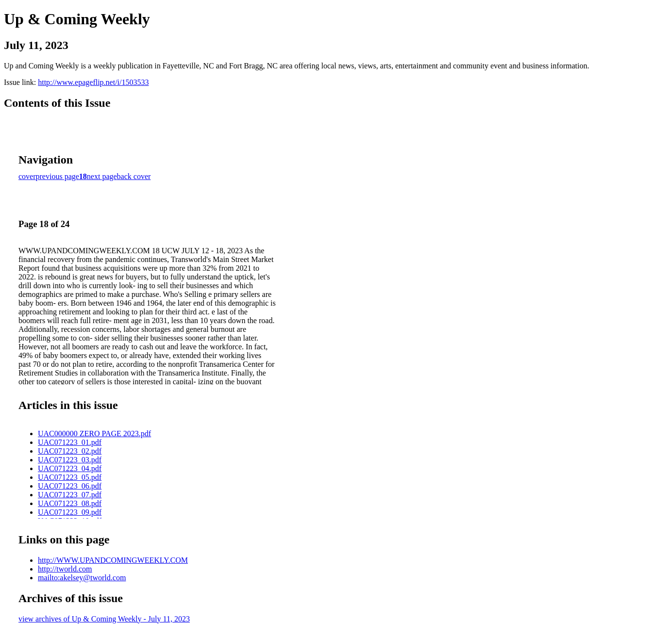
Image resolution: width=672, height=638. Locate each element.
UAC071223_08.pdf (70, 503)
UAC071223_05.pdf (70, 477)
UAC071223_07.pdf (70, 495)
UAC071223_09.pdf (70, 512)
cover (27, 176)
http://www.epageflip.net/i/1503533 (93, 82)
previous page (58, 176)
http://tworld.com (65, 569)
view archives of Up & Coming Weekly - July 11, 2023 (104, 619)
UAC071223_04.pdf (70, 468)
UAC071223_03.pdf (70, 460)
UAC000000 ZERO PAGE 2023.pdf (94, 434)
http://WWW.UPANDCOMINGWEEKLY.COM (113, 560)
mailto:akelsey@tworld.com (82, 578)
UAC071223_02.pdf (70, 451)
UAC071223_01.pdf (70, 442)
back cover (134, 176)
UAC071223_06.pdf (70, 486)
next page (102, 176)
